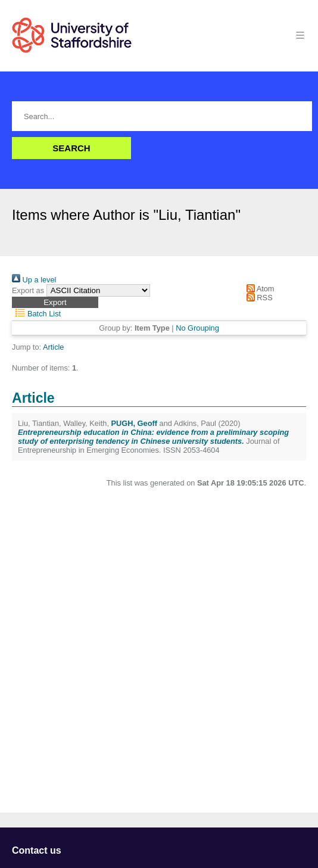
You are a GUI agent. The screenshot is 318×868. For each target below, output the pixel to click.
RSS (257, 298)
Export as (28, 290)
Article (54, 347)
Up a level (34, 280)
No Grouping (197, 328)
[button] (55, 302)
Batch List (36, 314)
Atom (258, 289)
